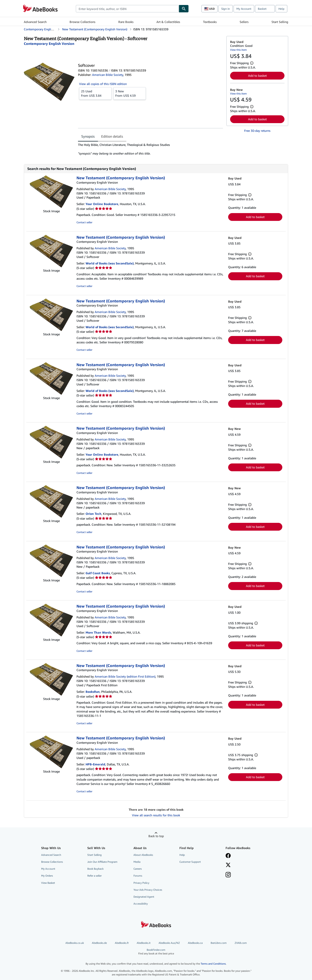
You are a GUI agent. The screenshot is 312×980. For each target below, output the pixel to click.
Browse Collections (82, 22)
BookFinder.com (156, 952)
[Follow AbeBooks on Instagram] (228, 875)
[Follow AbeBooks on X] (228, 865)
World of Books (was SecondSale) (110, 263)
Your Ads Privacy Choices (148, 890)
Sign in (226, 9)
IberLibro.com (219, 943)
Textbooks (210, 22)
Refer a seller (94, 876)
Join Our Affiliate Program (102, 862)
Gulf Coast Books (98, 573)
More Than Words (98, 632)
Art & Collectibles (168, 22)
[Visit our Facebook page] (228, 856)
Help (281, 9)
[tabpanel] (150, 149)
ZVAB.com (241, 943)
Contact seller (84, 222)
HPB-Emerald (95, 764)
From (95, 93)
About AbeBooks (143, 855)
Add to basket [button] (257, 76)
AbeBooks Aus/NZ (169, 943)
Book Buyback (95, 869)
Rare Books (126, 22)
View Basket (48, 883)
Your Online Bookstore (102, 204)
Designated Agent (144, 897)
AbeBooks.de (99, 943)
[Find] (184, 9)
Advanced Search (35, 22)
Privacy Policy (141, 883)
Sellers (244, 22)
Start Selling (280, 22)
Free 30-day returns (257, 131)
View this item (238, 50)
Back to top (156, 836)
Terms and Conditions (213, 964)
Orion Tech (93, 514)
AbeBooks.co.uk (75, 943)
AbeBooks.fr (122, 943)
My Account (244, 9)
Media (137, 862)
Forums (138, 876)
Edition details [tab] (112, 136)
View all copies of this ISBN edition (103, 84)
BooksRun (93, 692)
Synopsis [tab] (88, 136)
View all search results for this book (156, 815)
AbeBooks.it (144, 943)
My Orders (47, 876)
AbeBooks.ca (195, 943)
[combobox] (127, 9)
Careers (138, 869)
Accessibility (141, 904)
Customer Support (190, 862)
